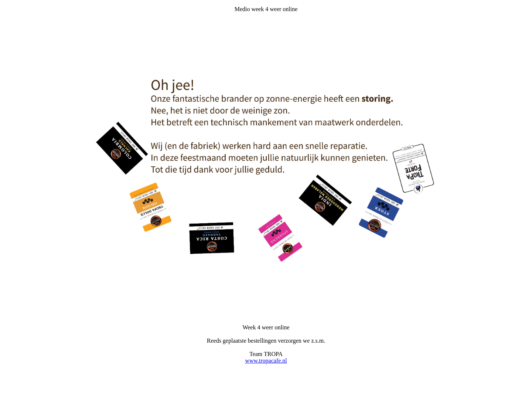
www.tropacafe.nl (266, 361)
